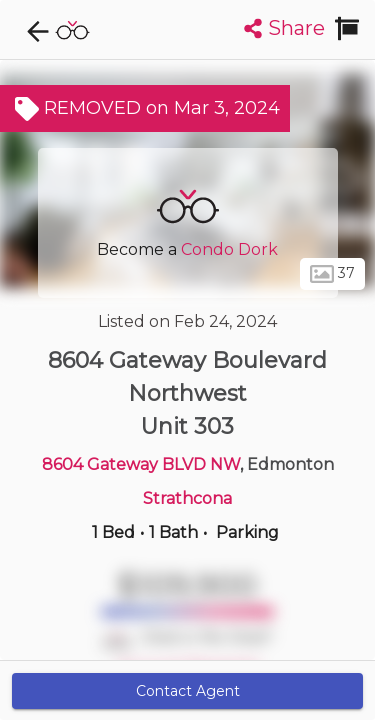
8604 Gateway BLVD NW (141, 464)
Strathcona (187, 498)
